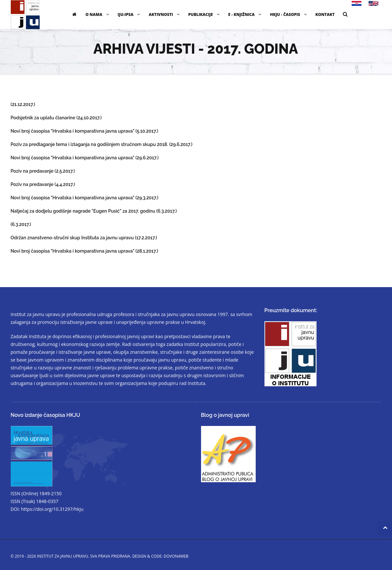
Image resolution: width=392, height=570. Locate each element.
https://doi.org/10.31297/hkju (52, 509)
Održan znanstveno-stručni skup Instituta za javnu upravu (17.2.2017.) (84, 238)
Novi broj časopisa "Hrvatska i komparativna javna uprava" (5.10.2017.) (85, 131)
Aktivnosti (165, 14)
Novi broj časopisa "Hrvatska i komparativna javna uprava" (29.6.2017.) (85, 158)
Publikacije (205, 14)
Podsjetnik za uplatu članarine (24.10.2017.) (56, 118)
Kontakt (325, 14)
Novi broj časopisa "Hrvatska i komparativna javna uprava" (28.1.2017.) (84, 251)
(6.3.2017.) (21, 224)
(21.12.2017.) (23, 104)
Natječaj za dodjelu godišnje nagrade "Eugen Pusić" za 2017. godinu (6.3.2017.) (94, 211)
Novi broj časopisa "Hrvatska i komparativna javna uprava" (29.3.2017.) (85, 198)
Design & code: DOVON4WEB (160, 556)
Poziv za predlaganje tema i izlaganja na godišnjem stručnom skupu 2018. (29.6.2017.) (102, 144)
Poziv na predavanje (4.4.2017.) (43, 184)
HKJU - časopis (289, 14)
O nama (98, 14)
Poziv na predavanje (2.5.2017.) (43, 171)
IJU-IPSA (130, 14)
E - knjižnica (246, 14)
